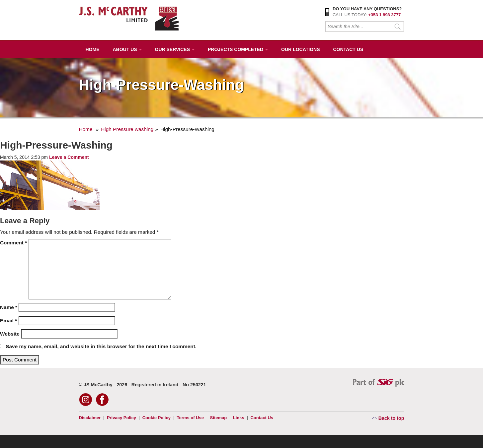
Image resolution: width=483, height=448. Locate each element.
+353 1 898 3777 (384, 15)
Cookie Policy (157, 418)
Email (8, 320)
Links (239, 418)
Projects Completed (238, 49)
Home (93, 49)
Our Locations (300, 49)
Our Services (175, 49)
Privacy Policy (121, 418)
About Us (127, 49)
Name (9, 307)
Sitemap (219, 418)
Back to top (391, 418)
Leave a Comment (69, 157)
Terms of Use (190, 418)
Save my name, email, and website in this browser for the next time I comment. (101, 346)
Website (10, 334)
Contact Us (348, 49)
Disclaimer (90, 418)
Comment (13, 243)
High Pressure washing (127, 129)
